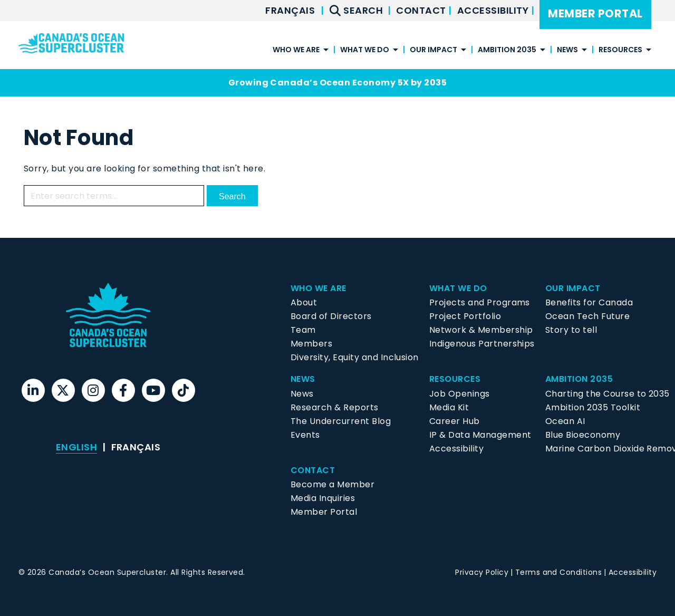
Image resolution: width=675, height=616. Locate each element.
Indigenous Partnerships (482, 344)
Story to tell (571, 330)
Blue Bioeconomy (583, 435)
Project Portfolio (465, 316)
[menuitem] (290, 11)
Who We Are (296, 50)
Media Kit (449, 407)
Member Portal (595, 13)
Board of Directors (331, 316)
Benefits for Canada (589, 302)
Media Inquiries (323, 498)
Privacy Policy (482, 572)
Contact (422, 10)
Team (303, 330)
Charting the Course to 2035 (607, 394)
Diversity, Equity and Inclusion (355, 357)
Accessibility (494, 10)
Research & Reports (335, 407)
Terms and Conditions (559, 572)
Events (305, 435)
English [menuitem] (76, 447)
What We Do (365, 50)
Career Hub (455, 421)
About (304, 302)
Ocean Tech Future (587, 316)
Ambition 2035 (507, 50)
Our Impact (433, 50)
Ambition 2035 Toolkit (593, 407)
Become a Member (332, 484)
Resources (620, 50)
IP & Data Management (480, 435)
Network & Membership (481, 330)
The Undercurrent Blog (341, 421)
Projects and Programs (480, 302)
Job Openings (460, 394)
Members (311, 344)
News (567, 50)
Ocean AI (565, 421)
